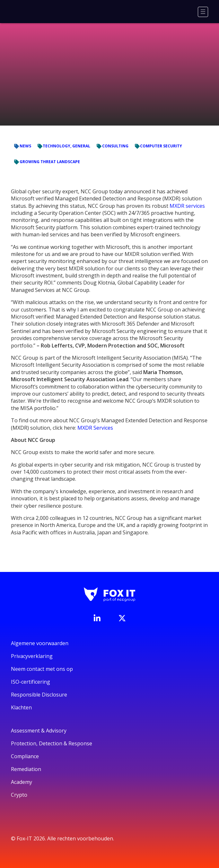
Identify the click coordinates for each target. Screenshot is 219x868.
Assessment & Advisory (39, 731)
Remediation (26, 769)
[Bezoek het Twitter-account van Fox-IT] (122, 618)
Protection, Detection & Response (52, 743)
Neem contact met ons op (42, 669)
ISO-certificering (31, 682)
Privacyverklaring (32, 656)
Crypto (19, 795)
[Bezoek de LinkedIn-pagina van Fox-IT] (97, 618)
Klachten (21, 707)
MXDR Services (95, 428)
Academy (22, 782)
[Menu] (203, 12)
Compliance (25, 756)
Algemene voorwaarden (40, 643)
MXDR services (187, 206)
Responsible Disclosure (39, 695)
